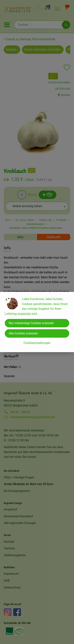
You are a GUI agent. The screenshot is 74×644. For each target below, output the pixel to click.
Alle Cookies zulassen (23, 333)
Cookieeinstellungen (37, 343)
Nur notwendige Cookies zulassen (31, 323)
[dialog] (37, 322)
